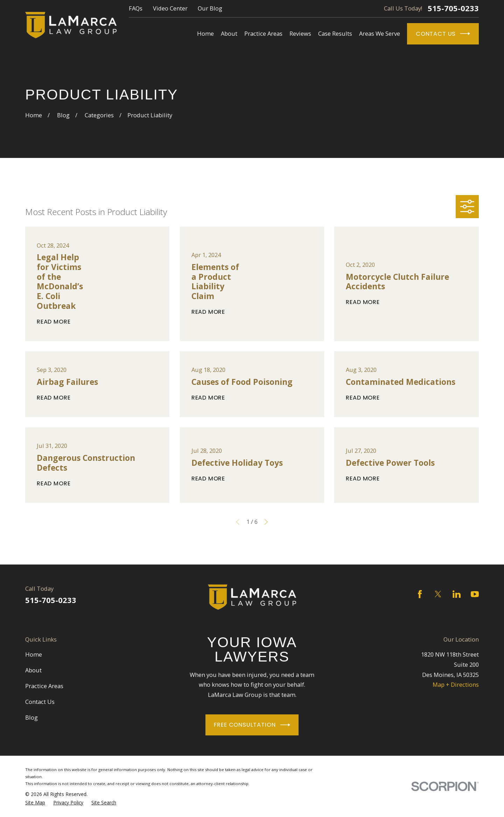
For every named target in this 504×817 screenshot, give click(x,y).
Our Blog (210, 8)
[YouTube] (475, 594)
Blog (31, 717)
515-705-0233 (453, 8)
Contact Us (443, 34)
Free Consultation (252, 725)
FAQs (136, 8)
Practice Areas (44, 686)
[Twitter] (438, 594)
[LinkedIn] (457, 594)
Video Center (170, 8)
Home (34, 654)
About (33, 670)
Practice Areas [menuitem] (263, 33)
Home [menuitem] (205, 33)
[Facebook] (420, 594)
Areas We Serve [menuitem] (380, 33)
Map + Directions (456, 684)
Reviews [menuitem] (300, 33)
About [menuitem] (229, 33)
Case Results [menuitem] (335, 33)
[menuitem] (35, 803)
